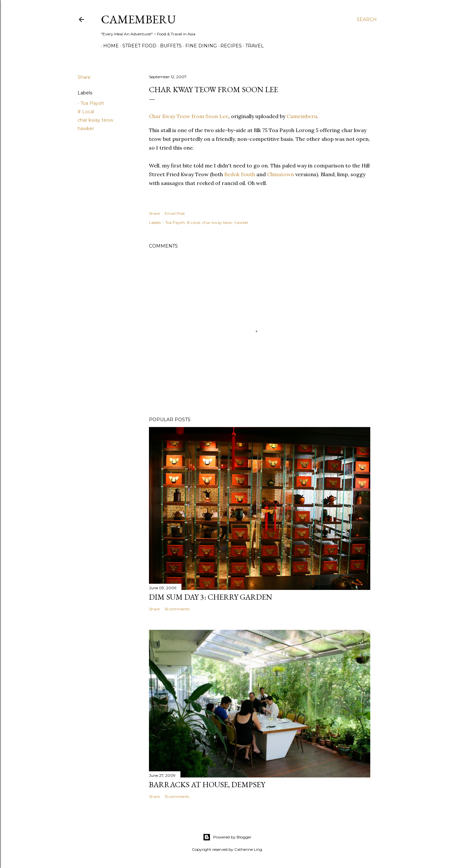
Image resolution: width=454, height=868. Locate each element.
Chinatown (281, 174)
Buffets (169, 46)
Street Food (137, 46)
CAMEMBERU (138, 19)
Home (109, 46)
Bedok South (240, 174)
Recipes (229, 46)
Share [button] (84, 77)
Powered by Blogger (227, 837)
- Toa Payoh (91, 103)
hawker (86, 128)
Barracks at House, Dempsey (207, 784)
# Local (86, 112)
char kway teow (95, 120)
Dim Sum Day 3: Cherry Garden (211, 597)
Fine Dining (199, 46)
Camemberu (302, 116)
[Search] (367, 19)
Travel (252, 46)
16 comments (177, 609)
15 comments (177, 796)
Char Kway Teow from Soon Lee (189, 116)
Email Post (175, 213)
